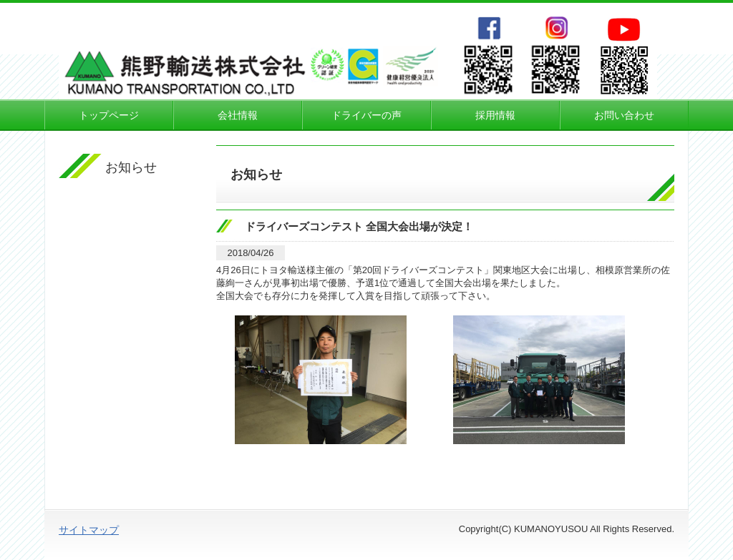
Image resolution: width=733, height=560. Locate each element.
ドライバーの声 (366, 115)
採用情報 (495, 115)
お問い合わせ (624, 115)
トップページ (109, 115)
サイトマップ (89, 530)
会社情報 (238, 115)
